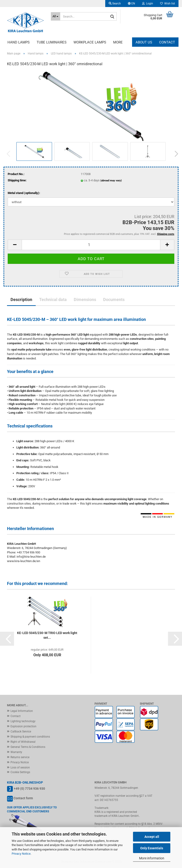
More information (152, 858)
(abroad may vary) (111, 181)
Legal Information (22, 711)
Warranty (16, 752)
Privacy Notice (21, 854)
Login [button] (148, 4)
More (118, 42)
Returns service (20, 757)
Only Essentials (152, 848)
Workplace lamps (90, 42)
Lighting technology (23, 721)
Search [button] (115, 4)
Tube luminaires (52, 42)
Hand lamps (19, 42)
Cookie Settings (20, 772)
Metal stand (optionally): (24, 193)
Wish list (168, 4)
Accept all (152, 837)
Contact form (23, 798)
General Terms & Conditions (28, 747)
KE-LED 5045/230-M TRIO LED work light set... (47, 635)
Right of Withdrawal (23, 742)
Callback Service (21, 732)
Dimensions (85, 299)
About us (144, 42)
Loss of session (20, 768)
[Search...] (56, 16)
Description (21, 299)
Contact (167, 42)
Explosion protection (23, 726)
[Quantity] (91, 245)
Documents (114, 299)
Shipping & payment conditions (30, 737)
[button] (131, 4)
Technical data (53, 299)
